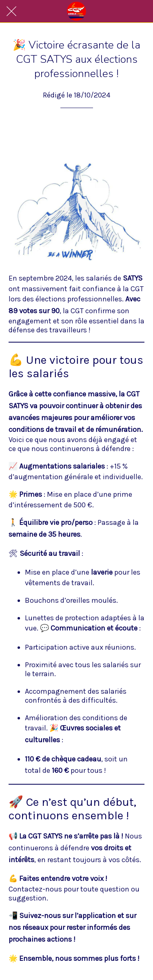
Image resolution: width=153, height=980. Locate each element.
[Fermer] (11, 11)
